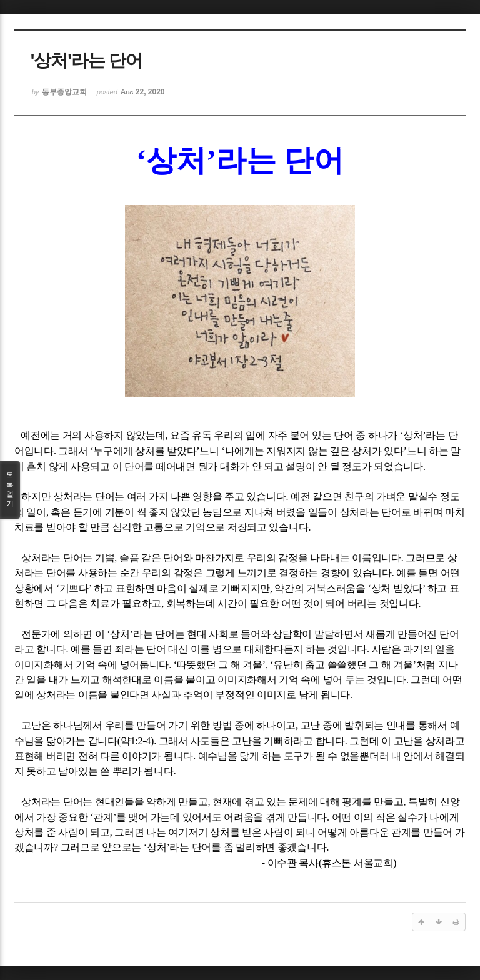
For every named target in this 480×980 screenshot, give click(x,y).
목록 (10, 490)
